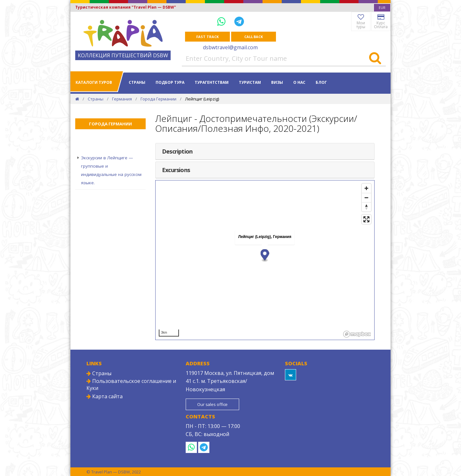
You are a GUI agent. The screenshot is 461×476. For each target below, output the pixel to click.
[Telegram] (239, 21)
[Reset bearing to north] (366, 207)
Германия (122, 99)
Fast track (207, 37)
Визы (277, 82)
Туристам (250, 82)
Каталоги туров (94, 82)
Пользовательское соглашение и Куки (131, 385)
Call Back (254, 37)
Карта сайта (105, 396)
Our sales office (212, 404)
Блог (321, 82)
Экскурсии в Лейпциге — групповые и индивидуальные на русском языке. (111, 170)
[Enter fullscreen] (366, 219)
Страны (137, 82)
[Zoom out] (366, 198)
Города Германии (158, 99)
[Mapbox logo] (357, 334)
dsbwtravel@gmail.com (230, 47)
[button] (265, 255)
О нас (299, 82)
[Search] (375, 59)
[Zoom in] (366, 188)
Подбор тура (170, 82)
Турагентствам (212, 82)
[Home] (77, 99)
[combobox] (382, 8)
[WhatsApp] (222, 21)
